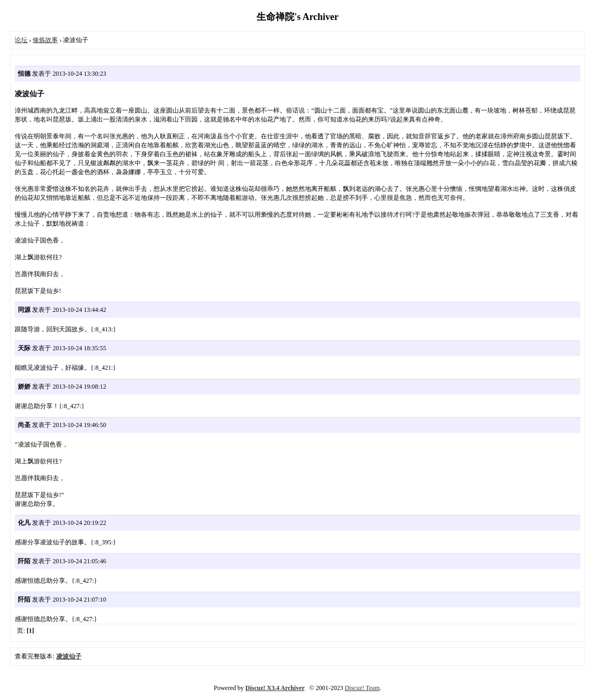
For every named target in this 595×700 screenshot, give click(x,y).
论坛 (21, 40)
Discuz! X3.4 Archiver (275, 688)
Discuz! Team (362, 688)
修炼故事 (45, 40)
